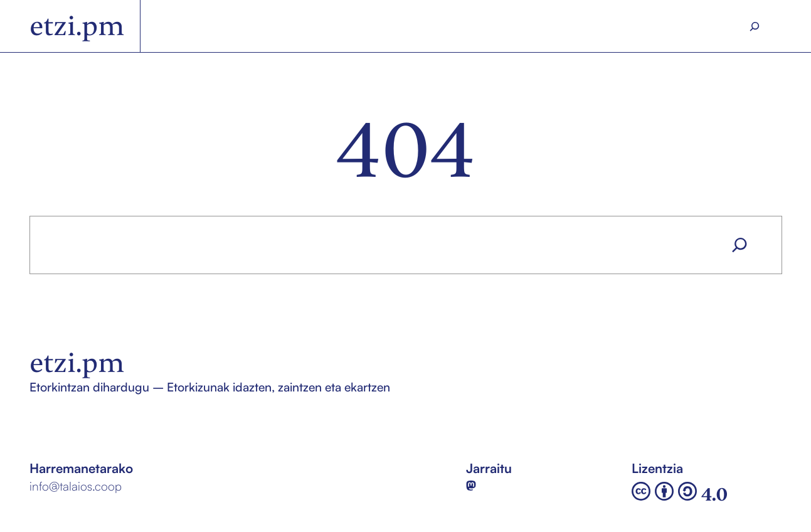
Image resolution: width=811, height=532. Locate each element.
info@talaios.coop (76, 486)
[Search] (755, 26)
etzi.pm (77, 26)
